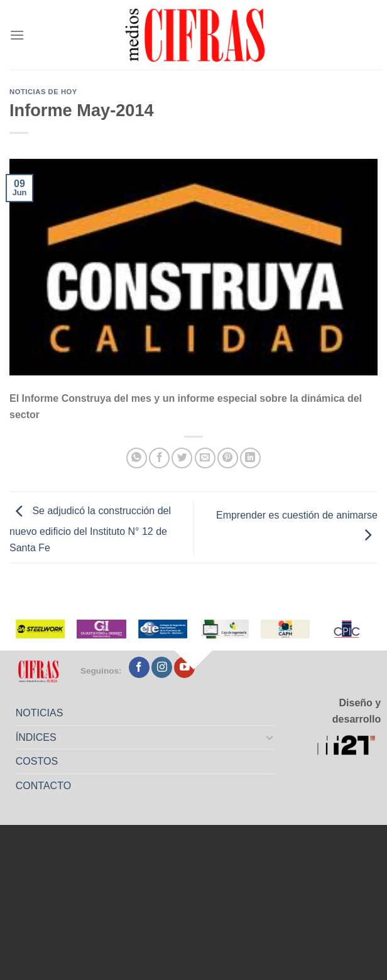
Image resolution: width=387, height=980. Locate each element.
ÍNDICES (36, 737)
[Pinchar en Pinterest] (228, 458)
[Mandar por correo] (205, 458)
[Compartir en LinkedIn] (250, 458)
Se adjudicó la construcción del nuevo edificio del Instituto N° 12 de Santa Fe (90, 529)
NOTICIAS (40, 713)
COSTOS (37, 761)
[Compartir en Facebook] (159, 458)
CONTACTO (43, 786)
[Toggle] (270, 737)
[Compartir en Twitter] (182, 458)
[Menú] (17, 35)
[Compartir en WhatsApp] (137, 458)
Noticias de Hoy (43, 92)
